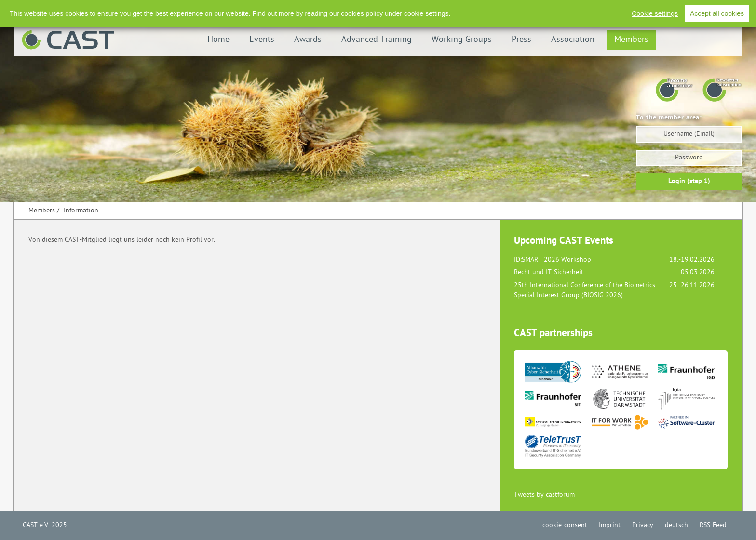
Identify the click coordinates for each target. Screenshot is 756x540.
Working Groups (462, 40)
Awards (308, 40)
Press (521, 40)
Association (573, 40)
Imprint (603, 9)
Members (631, 40)
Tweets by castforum (544, 495)
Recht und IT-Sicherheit (549, 272)
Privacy (636, 9)
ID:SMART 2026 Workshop (553, 260)
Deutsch (670, 9)
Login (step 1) (689, 181)
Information (81, 211)
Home (218, 40)
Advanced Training (377, 40)
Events (262, 40)
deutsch (676, 525)
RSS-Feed (707, 9)
